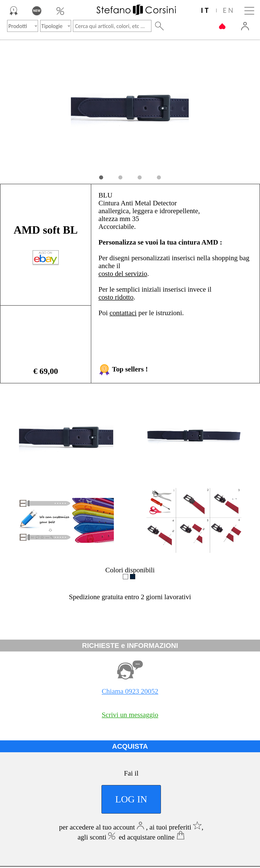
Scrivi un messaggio (130, 715)
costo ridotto (116, 297)
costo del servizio (123, 274)
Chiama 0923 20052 (130, 691)
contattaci (123, 313)
